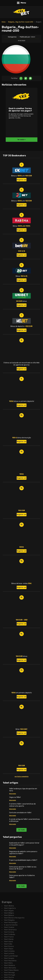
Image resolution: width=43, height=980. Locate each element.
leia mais (13, 794)
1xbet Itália (8, 944)
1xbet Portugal (9, 975)
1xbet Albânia (9, 906)
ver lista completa (21, 776)
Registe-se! (21, 180)
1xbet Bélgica (9, 913)
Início (4, 22)
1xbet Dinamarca (10, 930)
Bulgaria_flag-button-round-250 (21, 22)
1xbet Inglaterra (10, 908)
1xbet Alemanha (10, 968)
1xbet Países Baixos (11, 970)
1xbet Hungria (9, 958)
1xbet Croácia (9, 927)
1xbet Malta (8, 963)
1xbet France (9, 937)
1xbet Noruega (9, 973)
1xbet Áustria (9, 977)
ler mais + (22, 140)
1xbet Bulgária (9, 920)
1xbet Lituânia (9, 951)
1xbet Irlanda (9, 939)
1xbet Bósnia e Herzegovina (14, 918)
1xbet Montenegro (11, 923)
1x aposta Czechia (11, 925)
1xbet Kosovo (9, 946)
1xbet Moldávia (9, 965)
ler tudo (22, 830)
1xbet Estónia (9, 932)
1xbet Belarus (9, 915)
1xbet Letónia (9, 954)
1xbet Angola (9, 911)
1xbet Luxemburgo (11, 956)
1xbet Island (8, 942)
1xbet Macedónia (10, 961)
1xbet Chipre (9, 949)
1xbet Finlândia (9, 934)
